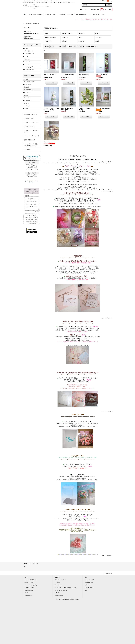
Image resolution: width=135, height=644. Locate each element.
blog (86, 577)
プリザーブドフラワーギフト (32, 181)
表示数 (47, 46)
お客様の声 (27, 150)
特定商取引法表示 (59, 595)
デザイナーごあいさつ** (31, 115)
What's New (58, 577)
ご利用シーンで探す (30, 588)
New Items (27, 593)
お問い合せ (57, 593)
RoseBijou (32, 183)
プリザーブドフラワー (32, 164)
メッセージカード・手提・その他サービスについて (32, 145)
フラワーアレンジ (32, 168)
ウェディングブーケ (32, 166)
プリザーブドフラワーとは (32, 122)
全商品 (26, 48)
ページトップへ (109, 574)
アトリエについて (29, 118)
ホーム (27, 577)
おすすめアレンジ (29, 595)
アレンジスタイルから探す (31, 585)
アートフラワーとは (30, 126)
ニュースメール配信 (89, 580)
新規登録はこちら (95, 9)
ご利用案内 (57, 582)
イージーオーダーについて (32, 136)
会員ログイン (84, 9)
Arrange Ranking (29, 590)
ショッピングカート (89, 588)
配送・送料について (30, 140)
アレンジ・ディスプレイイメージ (32, 131)
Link (86, 590)
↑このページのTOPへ (107, 161)
